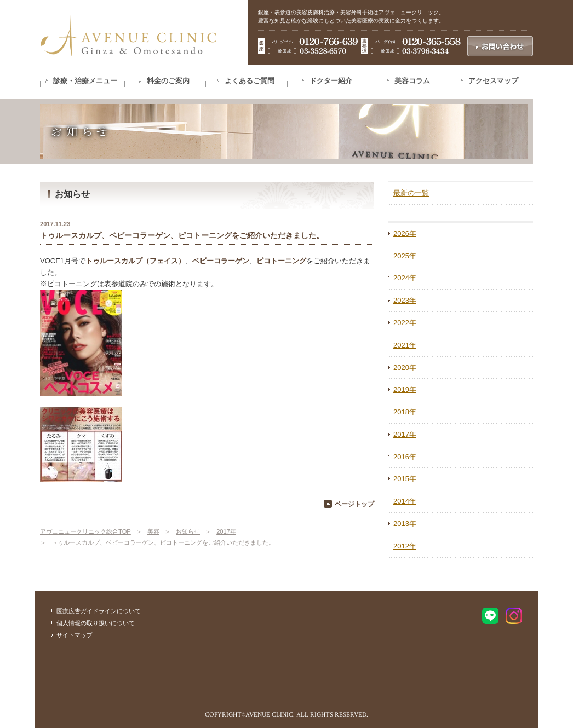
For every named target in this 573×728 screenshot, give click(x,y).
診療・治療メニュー (85, 81)
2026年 (405, 233)
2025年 (405, 256)
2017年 (226, 531)
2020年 (405, 368)
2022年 (405, 323)
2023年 (405, 300)
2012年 (405, 546)
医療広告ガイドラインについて (99, 611)
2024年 (405, 278)
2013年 (405, 524)
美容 (153, 531)
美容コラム (412, 81)
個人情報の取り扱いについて (96, 623)
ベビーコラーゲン (221, 261)
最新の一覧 (411, 193)
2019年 (405, 389)
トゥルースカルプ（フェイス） (135, 261)
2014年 (405, 501)
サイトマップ (75, 635)
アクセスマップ (493, 81)
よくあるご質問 (250, 81)
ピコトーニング (281, 261)
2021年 (405, 345)
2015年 (405, 479)
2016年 (405, 457)
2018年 (405, 412)
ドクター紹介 (331, 81)
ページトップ (354, 504)
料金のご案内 (168, 81)
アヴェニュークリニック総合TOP (85, 531)
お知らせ (188, 531)
